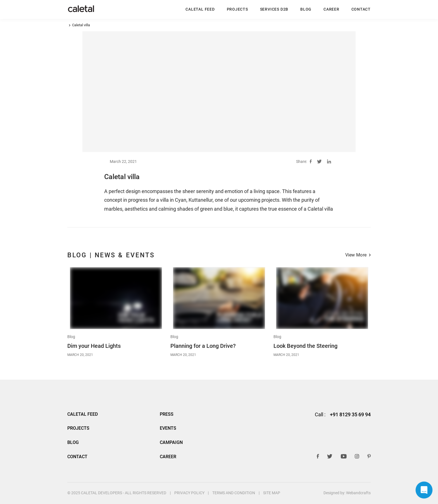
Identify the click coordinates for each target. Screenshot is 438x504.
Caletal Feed (200, 9)
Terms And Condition (234, 493)
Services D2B (274, 9)
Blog (71, 337)
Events (168, 428)
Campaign (171, 443)
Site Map (272, 493)
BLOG (306, 9)
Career (331, 9)
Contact (361, 9)
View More (356, 255)
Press (167, 414)
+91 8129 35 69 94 (350, 415)
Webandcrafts (358, 493)
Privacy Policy (189, 493)
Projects (237, 9)
